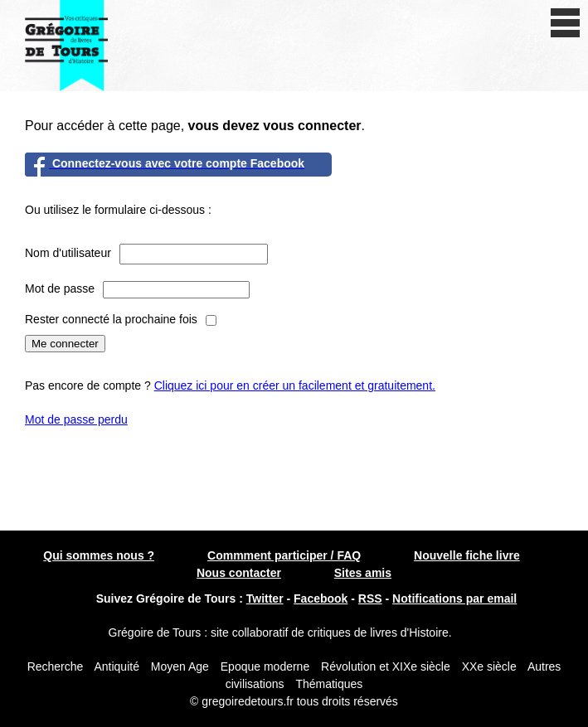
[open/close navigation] (565, 23)
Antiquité (116, 666)
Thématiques (329, 684)
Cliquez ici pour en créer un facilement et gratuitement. (295, 385)
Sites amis (363, 573)
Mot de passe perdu (76, 419)
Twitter (265, 599)
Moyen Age (180, 666)
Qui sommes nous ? (99, 555)
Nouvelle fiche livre (467, 555)
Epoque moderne (265, 666)
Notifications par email (454, 599)
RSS (370, 599)
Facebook (321, 599)
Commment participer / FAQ (284, 555)
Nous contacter (239, 573)
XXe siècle (489, 666)
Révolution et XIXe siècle (386, 666)
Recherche (56, 666)
